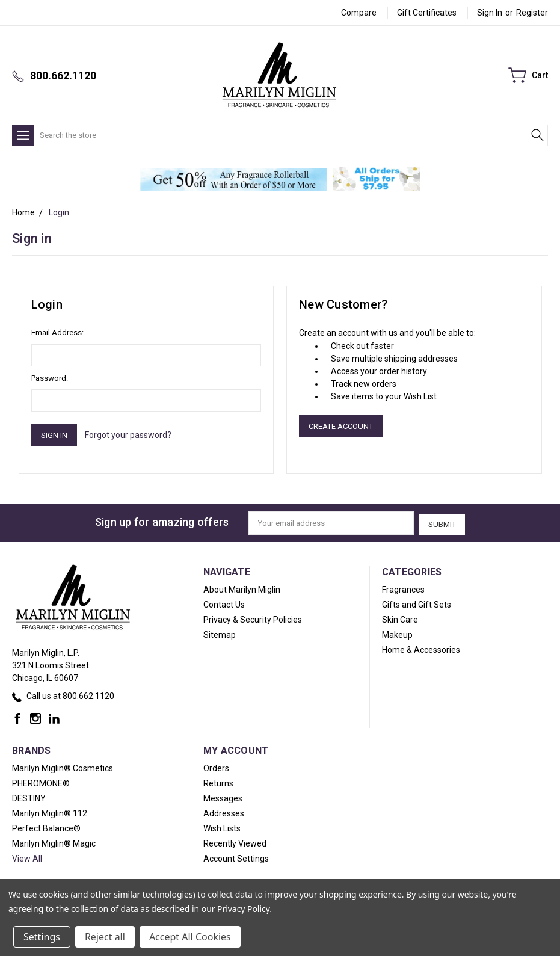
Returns (218, 782)
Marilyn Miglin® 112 (50, 812)
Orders (216, 767)
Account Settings (236, 857)
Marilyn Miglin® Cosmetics (63, 767)
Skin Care (400, 618)
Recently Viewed (235, 842)
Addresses (224, 812)
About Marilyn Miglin (242, 588)
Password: (50, 378)
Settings (42, 937)
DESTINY (29, 797)
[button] (233, 179)
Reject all (105, 937)
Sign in (490, 13)
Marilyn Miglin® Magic (54, 842)
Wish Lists (222, 827)
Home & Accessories (421, 649)
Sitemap (220, 634)
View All (27, 857)
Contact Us (224, 603)
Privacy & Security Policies (253, 618)
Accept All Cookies (190, 937)
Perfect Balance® (46, 827)
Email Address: (57, 332)
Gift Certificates (427, 13)
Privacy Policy (243, 909)
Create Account (341, 426)
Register (532, 13)
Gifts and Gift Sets (417, 603)
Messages (223, 797)
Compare (359, 13)
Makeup (397, 634)
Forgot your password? (128, 435)
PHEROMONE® (41, 782)
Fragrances (403, 588)
